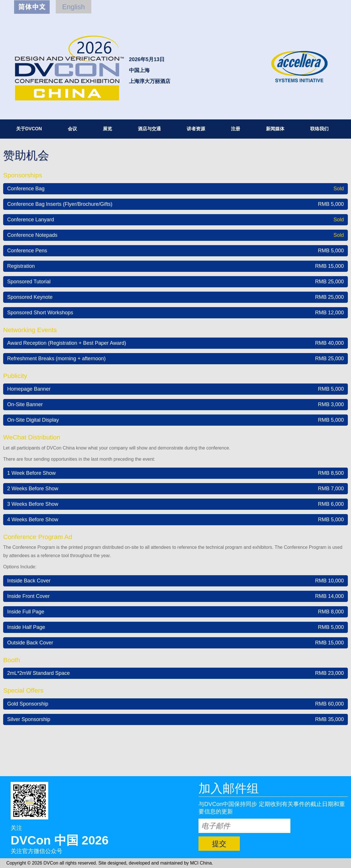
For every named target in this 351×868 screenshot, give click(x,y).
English (74, 7)
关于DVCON (29, 129)
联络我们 (319, 129)
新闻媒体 (275, 129)
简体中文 (32, 7)
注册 (236, 129)
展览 (107, 129)
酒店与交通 (149, 129)
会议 (72, 129)
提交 (219, 844)
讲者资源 (196, 129)
